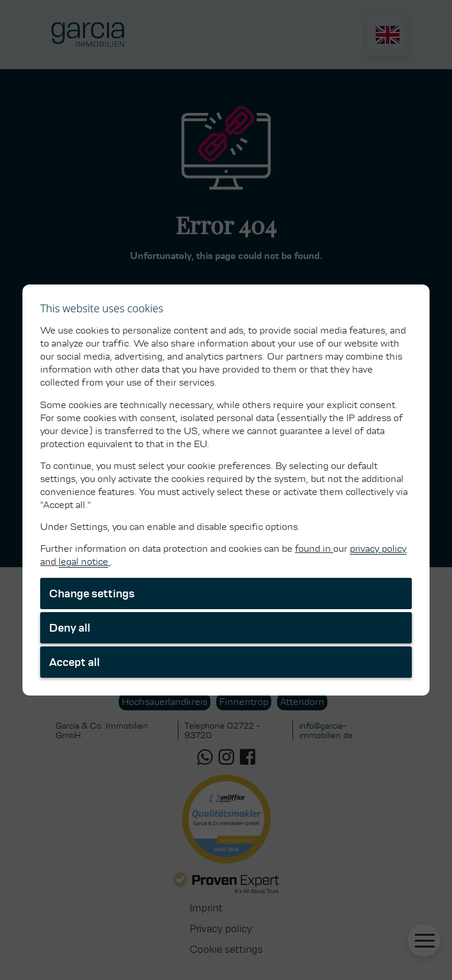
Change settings (92, 594)
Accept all (74, 662)
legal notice (83, 562)
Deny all (70, 628)
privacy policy (378, 549)
